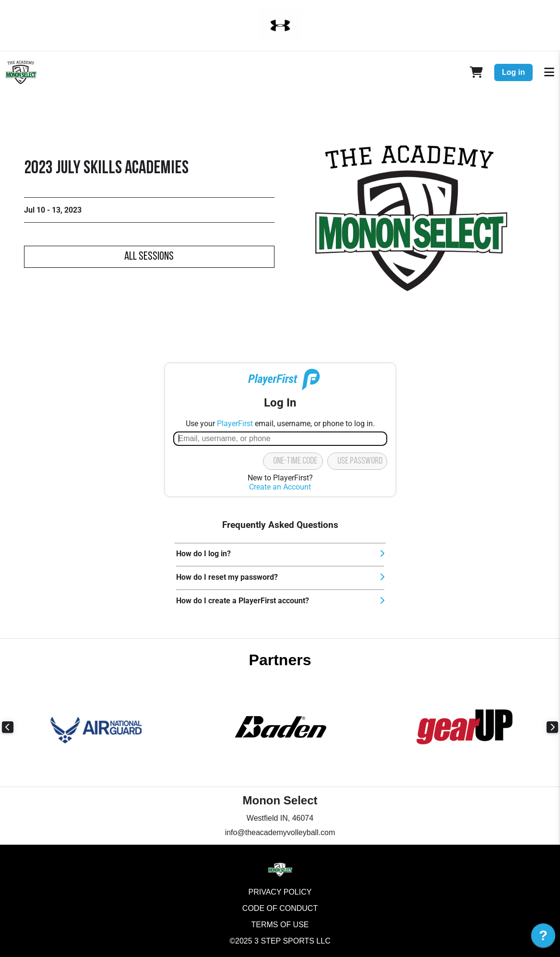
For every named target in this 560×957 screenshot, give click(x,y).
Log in (513, 72)
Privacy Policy (280, 892)
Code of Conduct (280, 908)
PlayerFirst (235, 424)
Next (552, 727)
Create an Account (280, 487)
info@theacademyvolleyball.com (280, 832)
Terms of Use (280, 925)
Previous (8, 727)
